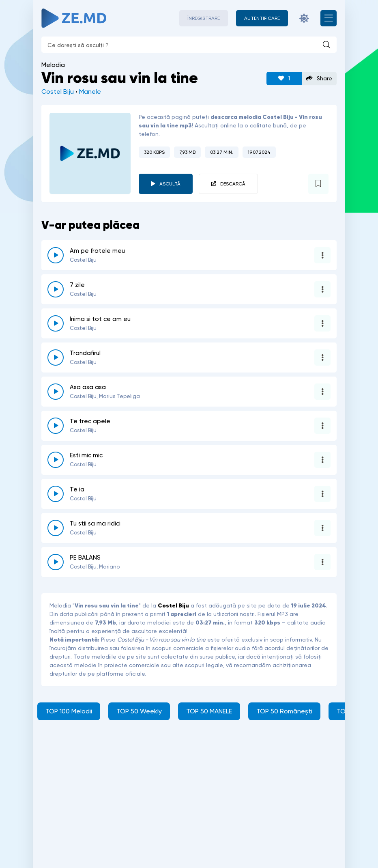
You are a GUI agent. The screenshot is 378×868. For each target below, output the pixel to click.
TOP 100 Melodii (69, 711)
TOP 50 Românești (284, 711)
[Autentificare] (262, 18)
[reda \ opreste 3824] (56, 392)
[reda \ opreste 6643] (56, 426)
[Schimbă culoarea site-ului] (304, 18)
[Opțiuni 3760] (322, 528)
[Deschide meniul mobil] (329, 18)
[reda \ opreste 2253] (56, 358)
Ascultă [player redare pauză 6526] (170, 184)
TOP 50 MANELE (209, 711)
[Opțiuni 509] (322, 494)
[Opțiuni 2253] (322, 358)
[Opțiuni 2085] (322, 323)
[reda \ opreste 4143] (56, 460)
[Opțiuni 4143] (322, 460)
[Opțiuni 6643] (322, 426)
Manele (90, 92)
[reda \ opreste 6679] (56, 255)
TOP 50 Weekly (139, 711)
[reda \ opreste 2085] (56, 323)
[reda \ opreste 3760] (56, 528)
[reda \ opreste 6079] (56, 562)
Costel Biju (58, 92)
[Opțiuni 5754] (322, 289)
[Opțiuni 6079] (322, 562)
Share (319, 79)
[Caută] (326, 45)
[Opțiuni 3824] (322, 392)
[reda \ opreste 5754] (56, 289)
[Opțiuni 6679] (322, 255)
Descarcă (233, 184)
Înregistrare (204, 18)
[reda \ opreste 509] (56, 494)
